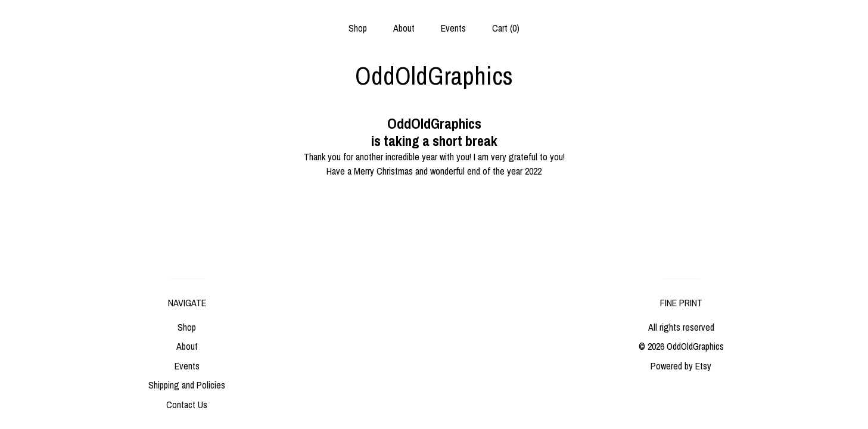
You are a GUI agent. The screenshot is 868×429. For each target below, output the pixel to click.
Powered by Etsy (681, 366)
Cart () (506, 28)
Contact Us (187, 405)
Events (453, 28)
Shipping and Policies (187, 385)
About (404, 28)
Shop (358, 28)
